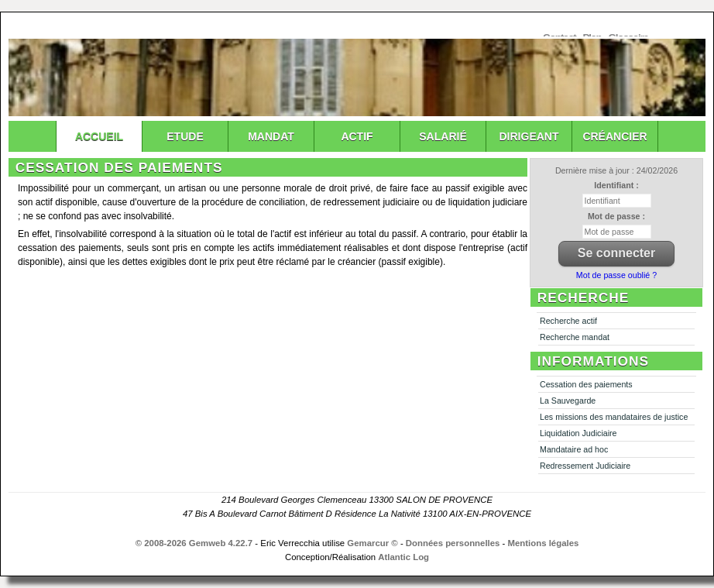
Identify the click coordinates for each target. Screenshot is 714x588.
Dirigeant (529, 136)
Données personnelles (453, 543)
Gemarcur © (372, 543)
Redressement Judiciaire (585, 466)
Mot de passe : (616, 216)
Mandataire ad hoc (574, 449)
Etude (185, 136)
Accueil (99, 136)
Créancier (614, 136)
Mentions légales (544, 543)
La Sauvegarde (568, 401)
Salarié (443, 136)
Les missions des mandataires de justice (614, 417)
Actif (357, 136)
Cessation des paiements (586, 384)
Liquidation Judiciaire (578, 433)
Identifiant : (616, 185)
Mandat (271, 136)
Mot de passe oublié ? (616, 275)
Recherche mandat (575, 337)
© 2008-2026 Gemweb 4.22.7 (194, 543)
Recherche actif (568, 321)
